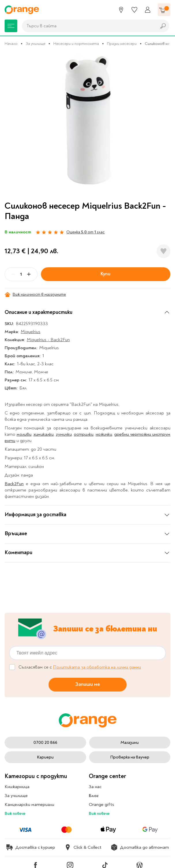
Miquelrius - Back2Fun (48, 340)
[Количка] (164, 10)
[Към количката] (164, 10)
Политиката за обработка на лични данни (97, 667)
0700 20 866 (45, 743)
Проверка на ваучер (130, 757)
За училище (35, 44)
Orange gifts (101, 804)
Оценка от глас (85, 232)
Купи (106, 274)
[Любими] (134, 10)
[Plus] (29, 274)
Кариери (45, 757)
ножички (104, 434)
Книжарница (17, 787)
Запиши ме (88, 684)
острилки (84, 434)
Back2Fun (14, 484)
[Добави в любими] (163, 251)
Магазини (130, 743)
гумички (64, 434)
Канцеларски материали (29, 804)
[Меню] (11, 26)
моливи (24, 434)
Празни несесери (122, 44)
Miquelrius (31, 332)
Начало (11, 44)
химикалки (44, 434)
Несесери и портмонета (76, 44)
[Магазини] (121, 10)
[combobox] (88, 26)
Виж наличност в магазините (35, 295)
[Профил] (148, 10)
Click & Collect (83, 847)
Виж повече (15, 814)
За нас (95, 787)
